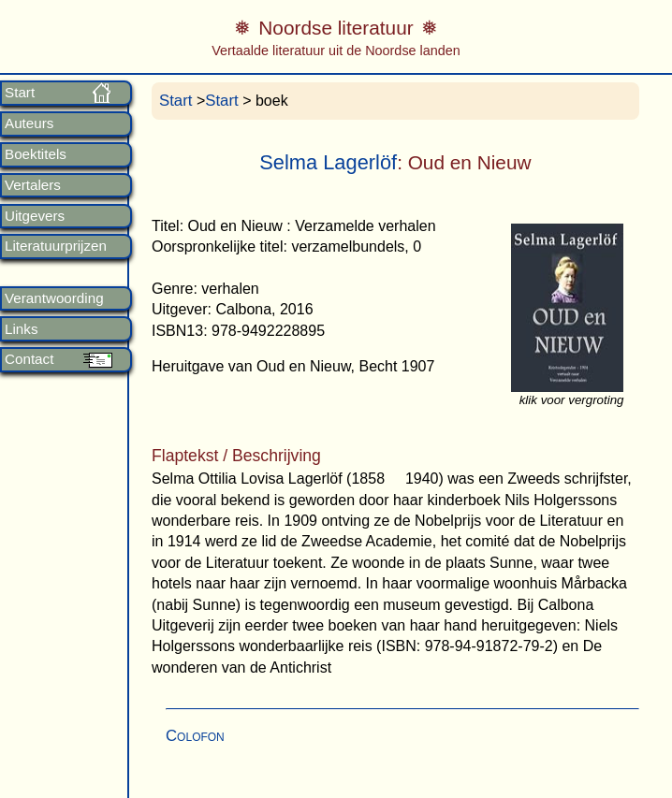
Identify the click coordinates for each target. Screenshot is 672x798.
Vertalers (33, 185)
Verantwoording (54, 298)
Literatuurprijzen (56, 246)
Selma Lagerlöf (328, 162)
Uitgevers (35, 216)
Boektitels (36, 154)
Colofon (195, 736)
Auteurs (29, 123)
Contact (29, 359)
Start (20, 93)
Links (21, 329)
